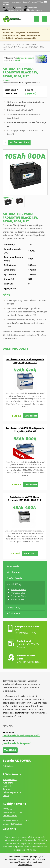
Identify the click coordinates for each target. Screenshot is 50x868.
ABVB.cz (12, 44)
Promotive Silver (18, 596)
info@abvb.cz (16, 824)
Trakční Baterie (14, 578)
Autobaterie (13, 566)
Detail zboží (31, 416)
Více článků (10, 750)
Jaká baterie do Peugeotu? (17, 743)
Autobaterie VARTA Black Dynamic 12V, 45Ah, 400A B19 (24, 498)
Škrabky (6, 789)
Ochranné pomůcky (12, 792)
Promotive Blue (18, 593)
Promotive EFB (17, 599)
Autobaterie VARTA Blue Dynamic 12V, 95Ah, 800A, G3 (25, 430)
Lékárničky (8, 786)
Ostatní (6, 795)
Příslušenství (13, 613)
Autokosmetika (10, 780)
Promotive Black (35, 44)
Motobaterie (13, 572)
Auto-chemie (9, 783)
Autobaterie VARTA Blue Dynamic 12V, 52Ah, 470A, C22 (25, 361)
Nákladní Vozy (22, 44)
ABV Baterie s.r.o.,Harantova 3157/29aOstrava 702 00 (12, 812)
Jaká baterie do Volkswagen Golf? (21, 735)
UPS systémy (13, 607)
